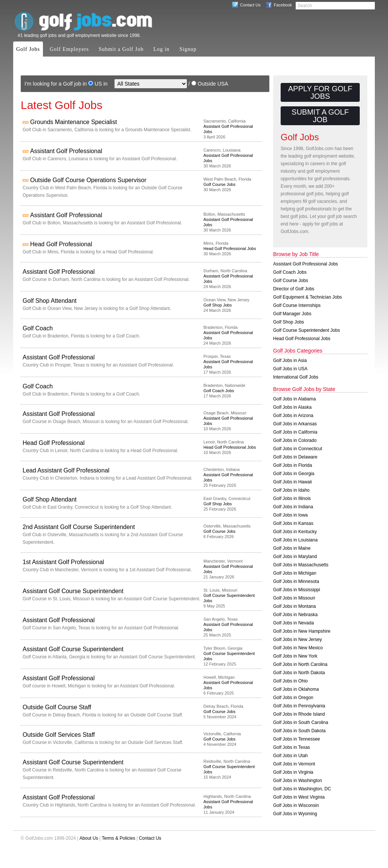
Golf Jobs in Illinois (292, 498)
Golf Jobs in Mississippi (297, 590)
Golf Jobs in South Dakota (299, 731)
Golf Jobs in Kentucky (295, 532)
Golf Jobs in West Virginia (299, 797)
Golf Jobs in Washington (298, 781)
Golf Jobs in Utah (290, 756)
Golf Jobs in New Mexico (298, 648)
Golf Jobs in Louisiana (295, 540)
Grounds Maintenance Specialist (73, 122)
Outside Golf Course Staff (57, 707)
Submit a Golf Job (121, 49)
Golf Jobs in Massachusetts (301, 565)
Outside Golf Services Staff (59, 735)
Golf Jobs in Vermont (294, 764)
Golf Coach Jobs (219, 391)
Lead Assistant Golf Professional (66, 470)
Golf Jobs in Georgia (294, 474)
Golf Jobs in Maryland (295, 557)
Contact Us (250, 5)
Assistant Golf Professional (66, 151)
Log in (161, 49)
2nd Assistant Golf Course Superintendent (79, 527)
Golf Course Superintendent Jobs (306, 330)
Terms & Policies (118, 838)
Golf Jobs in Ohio (290, 681)
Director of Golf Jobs (294, 289)
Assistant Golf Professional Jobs (306, 264)
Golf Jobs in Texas (292, 747)
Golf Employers (69, 49)
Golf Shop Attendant (50, 301)
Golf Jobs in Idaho (291, 490)
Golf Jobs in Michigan (295, 573)
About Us (89, 838)
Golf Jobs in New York (295, 656)
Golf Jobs (28, 49)
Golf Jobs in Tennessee (297, 739)
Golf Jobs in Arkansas (295, 424)
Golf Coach (38, 328)
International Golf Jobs (296, 377)
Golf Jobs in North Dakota (299, 673)
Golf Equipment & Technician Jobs (308, 297)
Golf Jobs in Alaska (292, 407)
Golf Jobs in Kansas (293, 523)
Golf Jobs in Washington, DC (302, 789)
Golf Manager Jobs (292, 314)
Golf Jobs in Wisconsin (296, 805)
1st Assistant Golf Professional (63, 562)
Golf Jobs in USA (290, 369)
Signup (188, 49)
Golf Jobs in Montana (294, 606)
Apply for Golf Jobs (320, 92)
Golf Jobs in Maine (292, 548)
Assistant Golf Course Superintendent (73, 591)
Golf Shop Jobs (218, 305)
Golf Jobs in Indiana (293, 507)
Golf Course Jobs (219, 184)
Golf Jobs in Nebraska (295, 615)
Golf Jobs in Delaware (295, 457)
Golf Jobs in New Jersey (297, 639)
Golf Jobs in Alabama (294, 399)
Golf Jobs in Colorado (295, 440)
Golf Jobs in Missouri (294, 598)
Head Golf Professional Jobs (230, 248)
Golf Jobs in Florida (293, 465)
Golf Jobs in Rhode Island (299, 714)
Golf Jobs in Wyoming (295, 814)
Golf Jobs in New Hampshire (302, 631)
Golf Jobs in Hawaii (293, 482)
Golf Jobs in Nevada (293, 623)
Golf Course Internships (297, 305)
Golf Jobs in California (295, 432)
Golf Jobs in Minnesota (296, 581)
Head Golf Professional (61, 244)
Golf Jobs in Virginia (293, 772)
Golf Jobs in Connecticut (298, 449)
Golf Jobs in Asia (290, 360)
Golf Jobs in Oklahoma (296, 689)
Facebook (283, 5)
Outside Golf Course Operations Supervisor (88, 180)
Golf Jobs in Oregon (293, 698)
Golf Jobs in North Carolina (300, 664)
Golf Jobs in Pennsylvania (299, 706)
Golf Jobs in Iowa (290, 515)
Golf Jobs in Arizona (293, 416)
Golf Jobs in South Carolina (301, 722)
